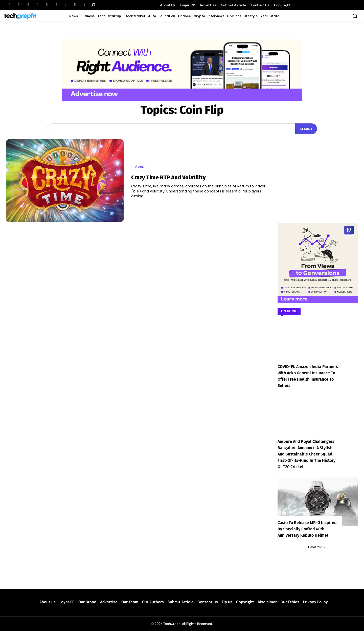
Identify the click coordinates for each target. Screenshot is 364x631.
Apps (139, 166)
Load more (318, 547)
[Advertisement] (318, 171)
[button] (355, 16)
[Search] (306, 129)
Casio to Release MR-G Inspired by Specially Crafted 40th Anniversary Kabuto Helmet (307, 529)
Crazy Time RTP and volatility (168, 177)
